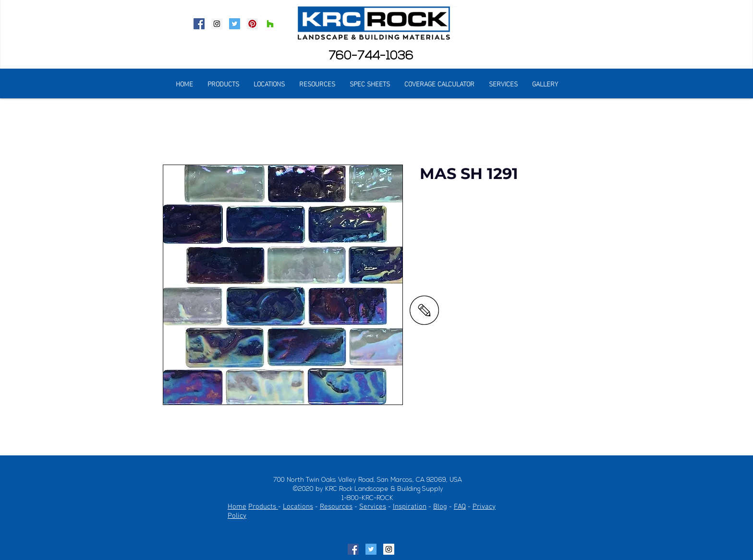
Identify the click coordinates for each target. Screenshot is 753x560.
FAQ (460, 507)
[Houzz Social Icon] (270, 24)
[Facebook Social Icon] (199, 24)
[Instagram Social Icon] (217, 24)
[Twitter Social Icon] (235, 24)
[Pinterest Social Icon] (252, 24)
